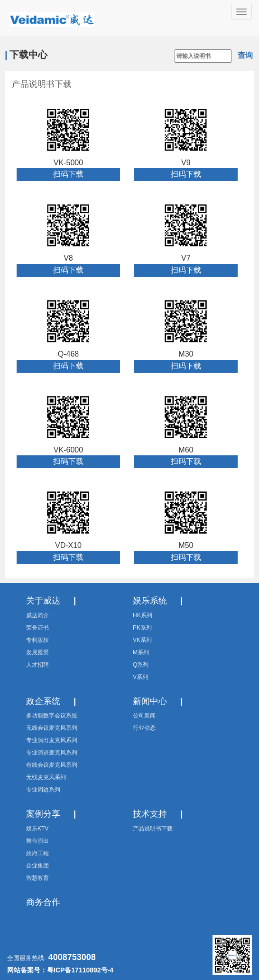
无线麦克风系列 (46, 777)
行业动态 (144, 728)
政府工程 (37, 853)
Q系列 (141, 665)
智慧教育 (37, 878)
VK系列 (142, 640)
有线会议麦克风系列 (52, 765)
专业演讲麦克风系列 (52, 753)
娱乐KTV (37, 829)
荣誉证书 (37, 628)
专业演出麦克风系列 (52, 740)
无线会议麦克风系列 (52, 728)
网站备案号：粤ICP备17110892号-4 (60, 970)
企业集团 (37, 866)
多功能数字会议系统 (52, 716)
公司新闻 (144, 716)
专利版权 (37, 640)
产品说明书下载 (42, 84)
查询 (245, 55)
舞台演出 (37, 841)
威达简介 (37, 615)
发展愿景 (37, 652)
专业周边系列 (43, 790)
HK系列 (143, 615)
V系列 (140, 677)
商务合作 (43, 902)
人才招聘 (37, 665)
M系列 (141, 652)
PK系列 (142, 628)
